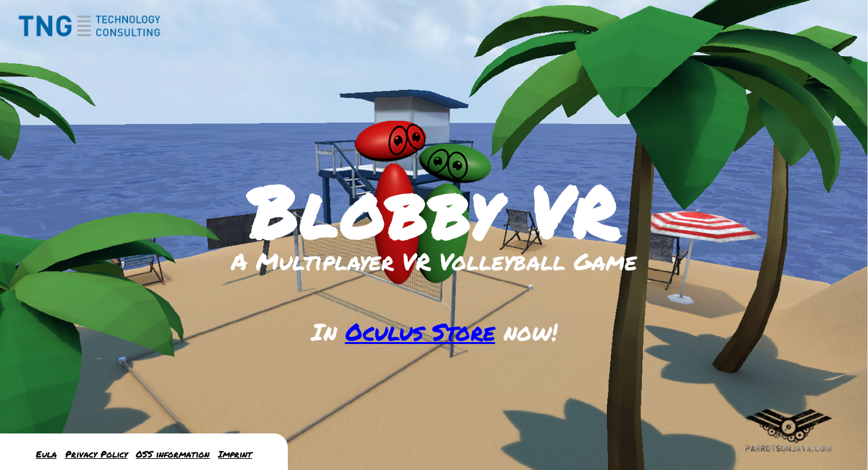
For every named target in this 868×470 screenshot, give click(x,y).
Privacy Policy (97, 454)
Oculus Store (420, 331)
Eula (46, 454)
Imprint (235, 454)
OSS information (173, 454)
